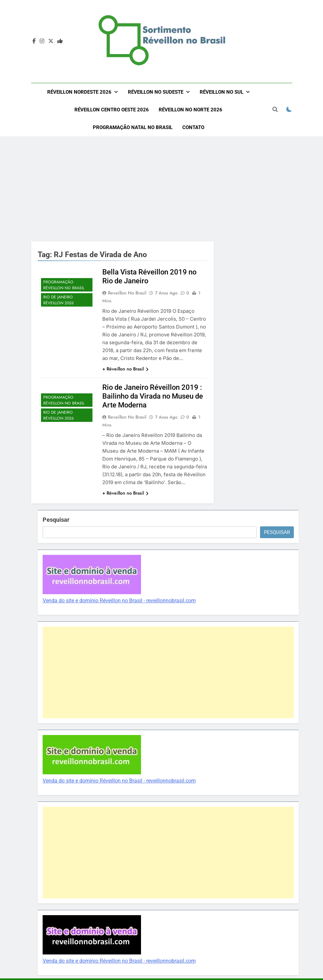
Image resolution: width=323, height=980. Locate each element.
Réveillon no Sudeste (156, 92)
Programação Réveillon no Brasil (64, 285)
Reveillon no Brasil (127, 293)
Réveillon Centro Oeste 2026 (112, 110)
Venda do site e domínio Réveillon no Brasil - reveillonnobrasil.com (119, 601)
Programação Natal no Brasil (133, 127)
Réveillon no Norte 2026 (191, 110)
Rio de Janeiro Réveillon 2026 (59, 300)
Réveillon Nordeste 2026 (79, 92)
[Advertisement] (161, 189)
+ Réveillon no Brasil (125, 369)
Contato (193, 127)
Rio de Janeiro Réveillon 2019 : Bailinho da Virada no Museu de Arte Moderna (153, 396)
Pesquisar (56, 520)
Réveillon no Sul (222, 92)
